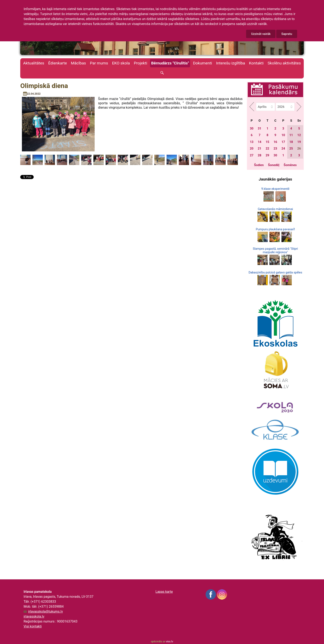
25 (291, 149)
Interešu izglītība (230, 63)
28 (259, 155)
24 (283, 149)
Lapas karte (164, 592)
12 (299, 135)
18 (291, 142)
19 (299, 142)
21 (259, 149)
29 (267, 155)
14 (259, 142)
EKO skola (121, 63)
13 (252, 142)
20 (252, 149)
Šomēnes (290, 165)
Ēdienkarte (58, 63)
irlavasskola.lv (34, 616)
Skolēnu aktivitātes (284, 63)
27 (252, 155)
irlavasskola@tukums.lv (45, 612)
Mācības (78, 63)
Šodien (259, 165)
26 (299, 149)
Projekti (141, 63)
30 (252, 128)
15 (267, 142)
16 (275, 142)
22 (267, 149)
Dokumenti (202, 63)
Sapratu (287, 34)
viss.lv (170, 641)
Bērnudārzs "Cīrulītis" (170, 63)
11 (291, 135)
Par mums (99, 63)
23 (275, 149)
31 (259, 128)
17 (283, 142)
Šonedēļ (274, 165)
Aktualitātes (34, 63)
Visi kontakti (33, 626)
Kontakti (256, 63)
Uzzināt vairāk (261, 34)
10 (283, 135)
